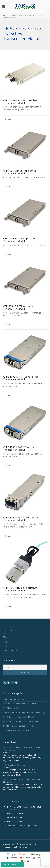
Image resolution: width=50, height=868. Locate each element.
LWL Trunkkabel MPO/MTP (15, 699)
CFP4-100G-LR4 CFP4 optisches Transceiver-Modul (21, 519)
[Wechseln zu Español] (24, 854)
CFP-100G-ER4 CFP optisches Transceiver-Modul (20, 240)
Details (8, 119)
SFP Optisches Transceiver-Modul (18, 730)
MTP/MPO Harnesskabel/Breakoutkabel (21, 704)
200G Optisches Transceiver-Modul (18, 717)
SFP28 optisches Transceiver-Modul (19, 726)
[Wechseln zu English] (11, 854)
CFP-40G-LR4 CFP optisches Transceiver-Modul (19, 308)
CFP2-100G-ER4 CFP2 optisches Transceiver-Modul (21, 448)
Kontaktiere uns (10, 650)
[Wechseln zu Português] (37, 854)
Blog (5, 641)
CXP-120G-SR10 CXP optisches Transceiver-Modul (20, 589)
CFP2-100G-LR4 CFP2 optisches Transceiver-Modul (21, 378)
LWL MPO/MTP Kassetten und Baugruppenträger (25, 712)
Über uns (7, 637)
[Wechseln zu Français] (12, 858)
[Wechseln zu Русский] (38, 858)
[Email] (25, 667)
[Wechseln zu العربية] (25, 861)
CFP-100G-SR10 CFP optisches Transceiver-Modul (20, 102)
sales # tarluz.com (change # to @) (22, 825)
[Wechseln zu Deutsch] (25, 858)
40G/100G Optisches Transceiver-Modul (21, 721)
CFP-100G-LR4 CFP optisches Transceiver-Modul (20, 172)
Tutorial (7, 646)
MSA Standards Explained (14, 765)
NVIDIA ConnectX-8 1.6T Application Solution (23, 780)
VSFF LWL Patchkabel (13, 708)
